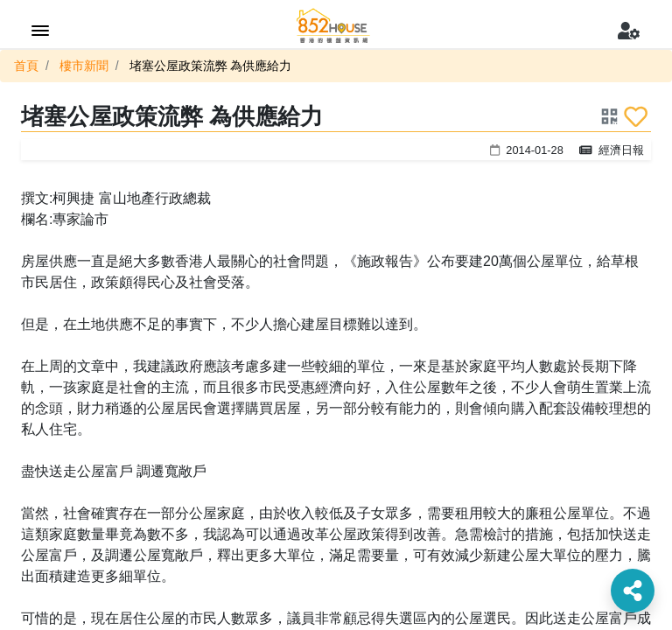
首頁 (26, 66)
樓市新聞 (84, 66)
